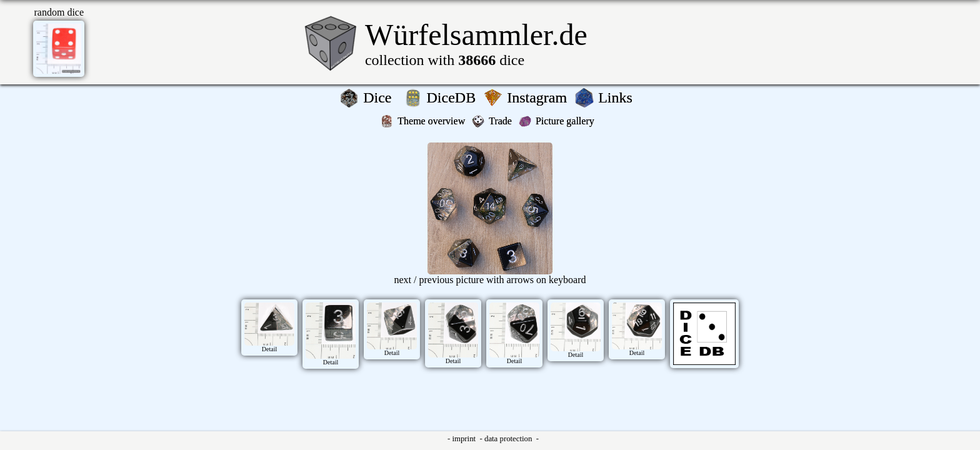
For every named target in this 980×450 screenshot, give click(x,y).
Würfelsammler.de (476, 35)
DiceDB (453, 97)
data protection (509, 439)
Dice (381, 97)
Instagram (539, 97)
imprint (465, 439)
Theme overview (432, 121)
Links (619, 97)
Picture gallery (567, 121)
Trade (502, 121)
